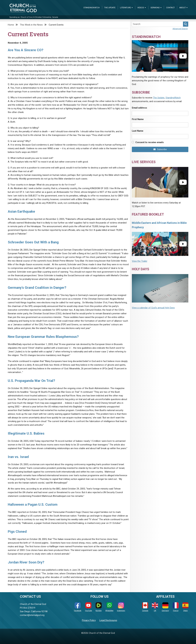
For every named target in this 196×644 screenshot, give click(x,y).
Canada (145, 607)
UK (155, 607)
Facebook (78, 607)
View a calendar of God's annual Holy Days (153, 308)
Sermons (155, 8)
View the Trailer (140, 261)
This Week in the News (31, 25)
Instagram (121, 607)
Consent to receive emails (150, 142)
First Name (138, 119)
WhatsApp (109, 607)
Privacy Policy (89, 620)
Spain (185, 607)
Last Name (138, 131)
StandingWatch (92, 8)
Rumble (99, 607)
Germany (165, 607)
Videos (141, 8)
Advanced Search (180, 29)
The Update (110, 8)
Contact (170, 8)
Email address (139, 108)
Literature (125, 8)
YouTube (88, 607)
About (183, 8)
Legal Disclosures (108, 620)
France (176, 607)
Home (11, 25)
